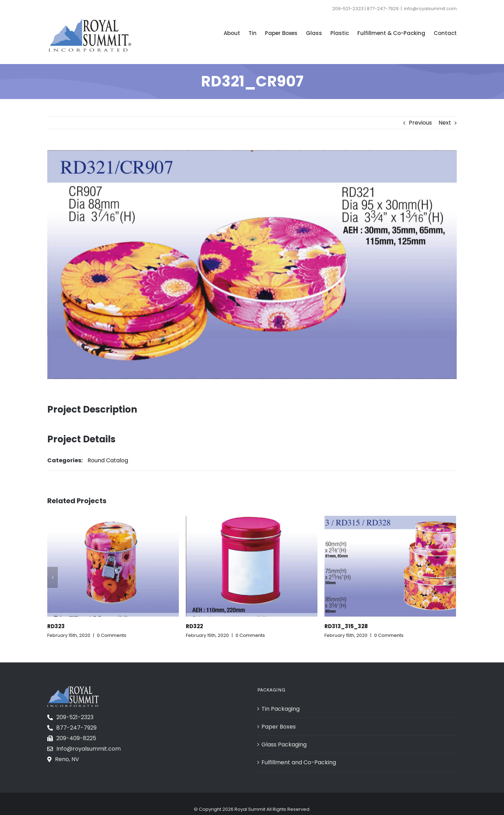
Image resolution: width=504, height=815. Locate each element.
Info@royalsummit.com (89, 749)
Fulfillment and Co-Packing (299, 762)
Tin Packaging (281, 709)
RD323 (56, 626)
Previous (420, 123)
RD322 (194, 626)
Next (445, 123)
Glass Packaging (284, 744)
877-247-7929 (76, 728)
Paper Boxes (279, 727)
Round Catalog (108, 460)
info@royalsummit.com (430, 9)
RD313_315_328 (346, 626)
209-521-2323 (75, 717)
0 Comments (112, 635)
